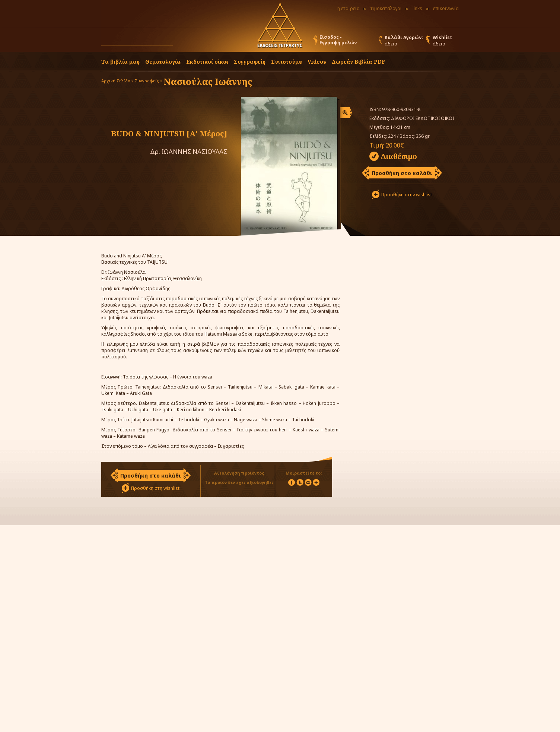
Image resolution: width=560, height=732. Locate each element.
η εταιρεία (349, 8)
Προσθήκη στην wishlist (407, 195)
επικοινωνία (446, 8)
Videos (317, 62)
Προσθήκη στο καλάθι (402, 173)
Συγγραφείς (147, 81)
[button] (180, 42)
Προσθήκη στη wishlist (155, 488)
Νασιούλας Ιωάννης (208, 81)
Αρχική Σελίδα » (117, 81)
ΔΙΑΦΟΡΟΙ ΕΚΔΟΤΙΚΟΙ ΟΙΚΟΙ (422, 118)
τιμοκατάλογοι (386, 8)
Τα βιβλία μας (120, 62)
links (417, 8)
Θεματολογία (163, 62)
